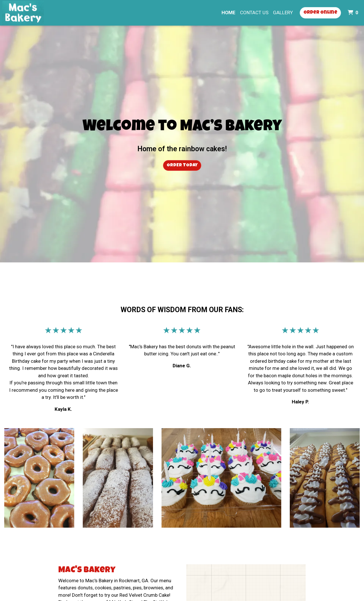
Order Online (320, 13)
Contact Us (254, 13)
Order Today (182, 165)
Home (228, 13)
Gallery (283, 13)
